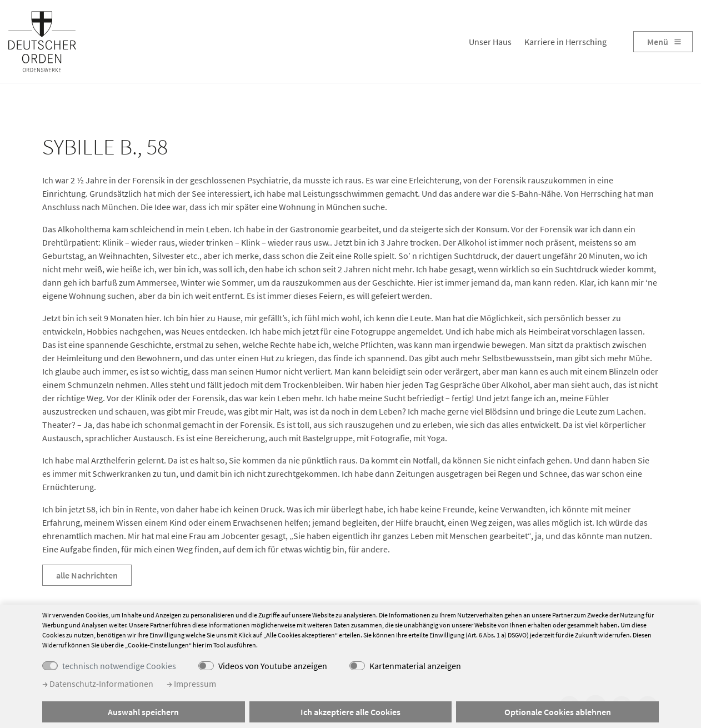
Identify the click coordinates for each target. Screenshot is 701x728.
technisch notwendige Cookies (119, 666)
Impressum (191, 684)
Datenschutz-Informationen (98, 684)
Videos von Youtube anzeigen (273, 666)
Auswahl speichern (143, 712)
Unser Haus (490, 42)
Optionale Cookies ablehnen (558, 712)
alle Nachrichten (87, 575)
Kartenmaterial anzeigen (415, 666)
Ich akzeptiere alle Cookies (350, 712)
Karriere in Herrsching (565, 42)
